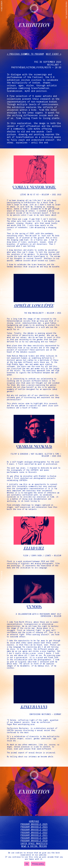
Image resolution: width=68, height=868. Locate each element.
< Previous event (17, 54)
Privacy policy (38, 864)
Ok (27, 864)
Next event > (54, 54)
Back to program (34, 54)
